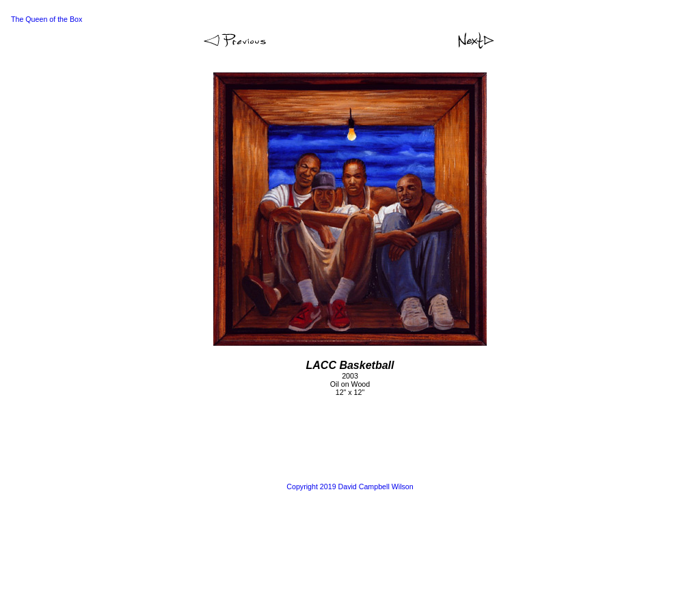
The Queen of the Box (46, 19)
